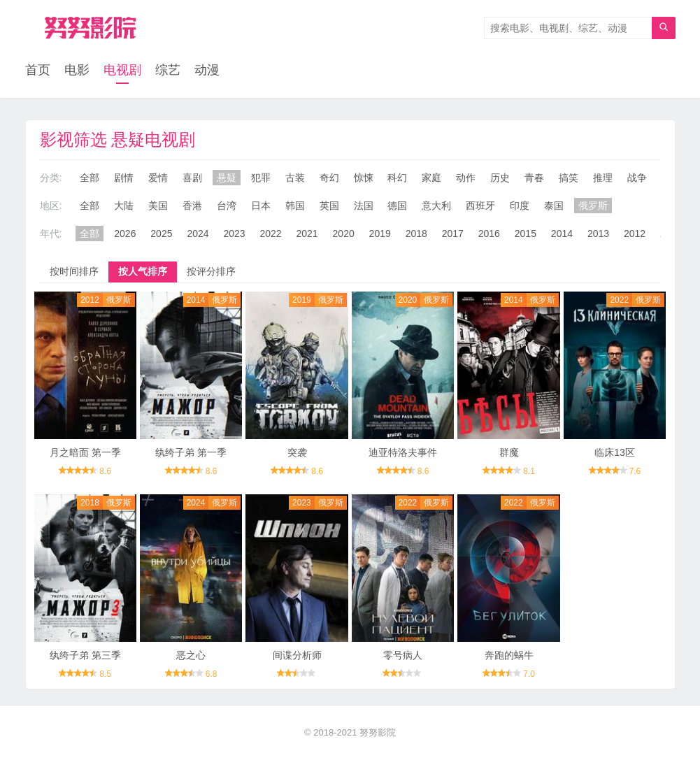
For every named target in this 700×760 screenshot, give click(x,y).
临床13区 (615, 452)
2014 (562, 234)
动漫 (207, 70)
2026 (125, 234)
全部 (90, 178)
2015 (526, 234)
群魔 (509, 452)
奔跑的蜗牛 (509, 655)
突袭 (297, 452)
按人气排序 (143, 271)
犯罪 (261, 178)
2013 (598, 234)
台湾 (227, 206)
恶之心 (191, 655)
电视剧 (122, 70)
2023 (234, 234)
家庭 (431, 178)
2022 (270, 234)
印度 (520, 206)
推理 (603, 178)
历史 (500, 178)
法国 (364, 206)
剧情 (124, 178)
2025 (161, 234)
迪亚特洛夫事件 (403, 452)
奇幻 (329, 178)
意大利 (436, 206)
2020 (344, 234)
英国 (329, 206)
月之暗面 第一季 (85, 452)
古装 (295, 178)
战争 (637, 178)
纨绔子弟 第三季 (85, 655)
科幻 (397, 178)
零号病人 (403, 655)
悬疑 (227, 178)
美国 (158, 206)
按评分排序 (211, 271)
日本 (261, 206)
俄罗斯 (593, 206)
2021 (307, 234)
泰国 (554, 206)
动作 (466, 178)
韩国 (295, 206)
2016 (489, 234)
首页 (38, 70)
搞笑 (569, 178)
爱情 (158, 178)
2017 (453, 234)
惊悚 (364, 178)
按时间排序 (74, 271)
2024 (198, 234)
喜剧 (192, 178)
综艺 (168, 70)
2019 (380, 234)
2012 (635, 234)
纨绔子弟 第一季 (191, 452)
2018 (416, 234)
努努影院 (378, 732)
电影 (77, 70)
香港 (192, 206)
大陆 (124, 206)
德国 (397, 206)
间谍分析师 (297, 655)
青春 (534, 178)
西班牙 (480, 206)
